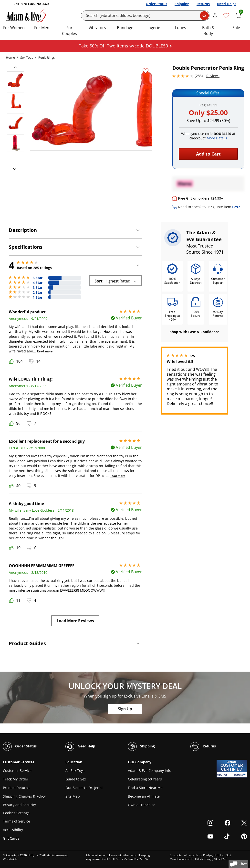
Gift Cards (11, 838)
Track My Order (16, 779)
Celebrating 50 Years (145, 779)
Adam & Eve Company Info (150, 771)
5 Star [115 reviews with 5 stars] (38, 278)
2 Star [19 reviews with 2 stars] (38, 293)
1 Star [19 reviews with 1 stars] (38, 297)
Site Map (73, 796)
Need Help (80, 746)
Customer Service (17, 771)
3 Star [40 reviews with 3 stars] (38, 288)
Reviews (213, 76)
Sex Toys (27, 57)
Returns (203, 4)
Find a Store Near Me (145, 788)
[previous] (17, 68)
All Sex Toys (75, 771)
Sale (236, 28)
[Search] (145, 16)
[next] (13, 169)
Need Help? (227, 4)
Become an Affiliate (144, 796)
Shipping (182, 4)
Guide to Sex (76, 779)
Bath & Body (208, 31)
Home (10, 57)
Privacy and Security (19, 805)
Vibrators (97, 28)
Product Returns (16, 788)
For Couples (69, 31)
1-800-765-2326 (38, 4)
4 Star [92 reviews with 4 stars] (38, 283)
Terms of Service (16, 821)
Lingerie (153, 28)
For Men (42, 28)
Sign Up (125, 709)
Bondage (125, 28)
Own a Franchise (142, 805)
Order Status (156, 4)
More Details (217, 138)
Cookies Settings (16, 813)
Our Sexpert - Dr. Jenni (84, 788)
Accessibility (13, 830)
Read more (45, 351)
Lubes (181, 28)
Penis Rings (47, 57)
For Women (14, 28)
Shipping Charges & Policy (24, 796)
